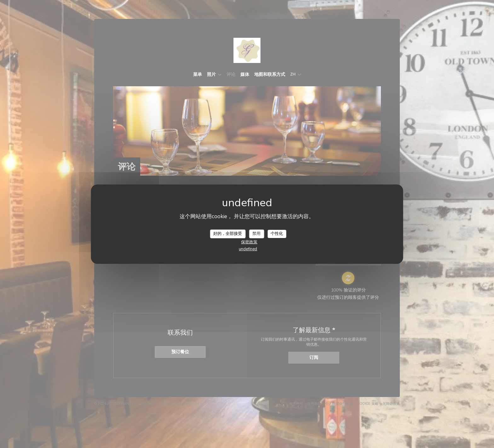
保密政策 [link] (249, 242)
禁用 (256, 234)
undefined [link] (248, 249)
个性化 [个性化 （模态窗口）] (277, 234)
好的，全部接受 (228, 234)
